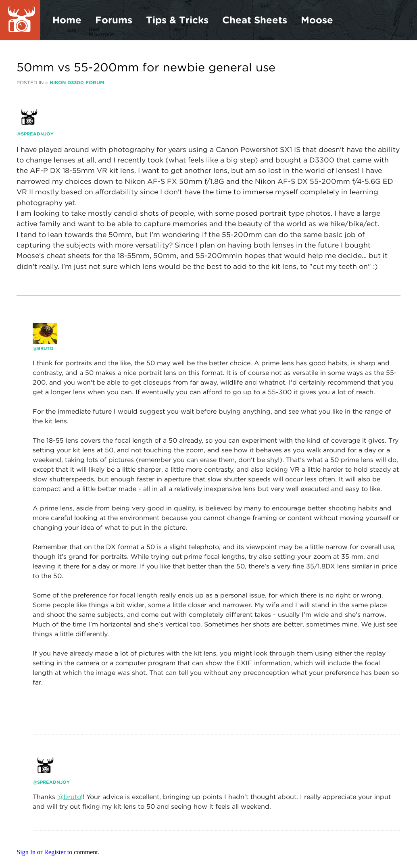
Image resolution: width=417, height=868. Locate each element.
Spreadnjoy (37, 134)
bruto (45, 348)
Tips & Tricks (177, 20)
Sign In (26, 852)
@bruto (69, 797)
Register (55, 852)
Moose (317, 20)
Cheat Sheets (255, 20)
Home (67, 20)
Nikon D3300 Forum (77, 82)
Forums (114, 20)
